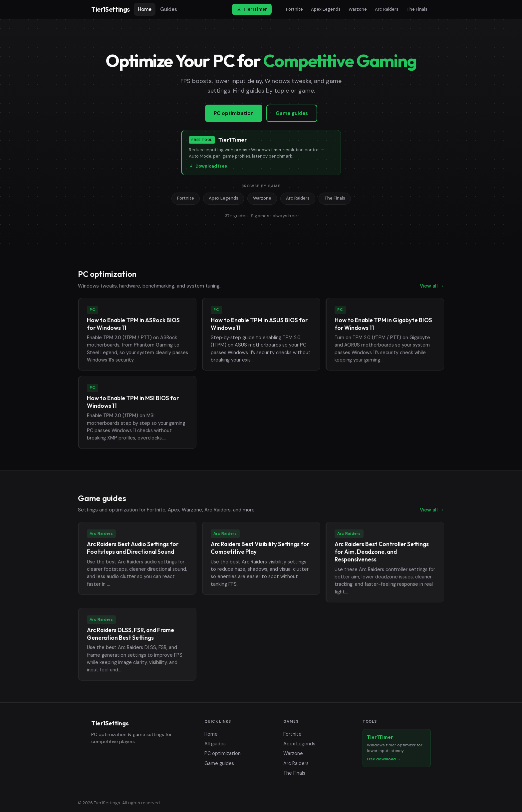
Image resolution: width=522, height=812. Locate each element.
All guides (215, 744)
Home (145, 9)
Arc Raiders (387, 9)
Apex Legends (326, 9)
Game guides (292, 113)
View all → (432, 286)
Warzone (358, 9)
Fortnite (294, 9)
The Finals (417, 9)
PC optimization (234, 113)
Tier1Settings (111, 9)
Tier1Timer (252, 9)
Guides (169, 9)
